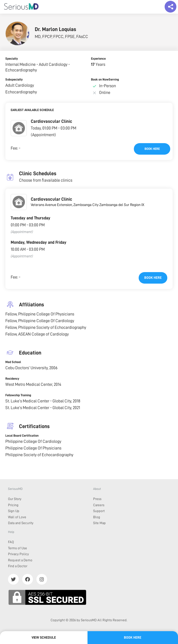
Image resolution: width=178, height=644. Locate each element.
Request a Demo (20, 560)
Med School (13, 362)
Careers (99, 505)
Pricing (13, 505)
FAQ (11, 542)
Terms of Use (18, 548)
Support (99, 511)
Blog (97, 517)
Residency (12, 379)
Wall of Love (17, 517)
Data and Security (21, 523)
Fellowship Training (18, 395)
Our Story (15, 499)
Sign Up (14, 511)
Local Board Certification (22, 436)
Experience (98, 59)
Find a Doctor (18, 566)
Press (97, 499)
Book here (152, 149)
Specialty (12, 59)
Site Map (99, 523)
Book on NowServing (105, 79)
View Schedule (44, 637)
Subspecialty (14, 79)
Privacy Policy (18, 554)
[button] (19, 128)
